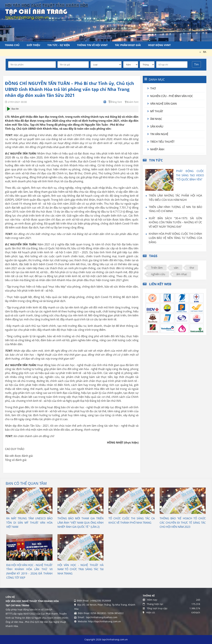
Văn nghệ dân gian (163, 104)
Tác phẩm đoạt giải (128, 45)
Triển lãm (157, 268)
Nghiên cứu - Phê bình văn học (172, 96)
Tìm (196, 64)
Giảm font (132, 102)
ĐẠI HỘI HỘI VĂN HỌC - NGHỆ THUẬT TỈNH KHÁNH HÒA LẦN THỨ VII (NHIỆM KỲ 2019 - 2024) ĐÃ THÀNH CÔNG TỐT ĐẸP (29, 571)
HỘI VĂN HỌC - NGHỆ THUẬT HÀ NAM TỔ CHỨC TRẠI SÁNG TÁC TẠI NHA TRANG (81, 569)
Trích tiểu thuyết (162, 142)
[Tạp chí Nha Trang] (47, 11)
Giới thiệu (33, 45)
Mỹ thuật (157, 111)
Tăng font (115, 102)
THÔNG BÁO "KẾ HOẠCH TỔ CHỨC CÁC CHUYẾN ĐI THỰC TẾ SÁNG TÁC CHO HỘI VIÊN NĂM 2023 (183, 523)
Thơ (153, 88)
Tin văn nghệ (159, 134)
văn (176, 268)
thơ (192, 268)
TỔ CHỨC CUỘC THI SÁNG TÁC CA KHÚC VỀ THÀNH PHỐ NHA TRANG (132, 520)
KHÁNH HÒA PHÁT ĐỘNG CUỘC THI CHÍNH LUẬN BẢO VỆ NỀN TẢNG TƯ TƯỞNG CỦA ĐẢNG (175, 238)
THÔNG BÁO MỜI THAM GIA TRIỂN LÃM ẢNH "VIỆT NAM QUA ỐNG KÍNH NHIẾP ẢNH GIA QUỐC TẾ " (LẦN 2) (81, 523)
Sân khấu (157, 126)
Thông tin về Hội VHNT (92, 45)
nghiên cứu (158, 274)
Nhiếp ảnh (157, 149)
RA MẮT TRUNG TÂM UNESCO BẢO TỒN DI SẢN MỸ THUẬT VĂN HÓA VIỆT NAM (29, 523)
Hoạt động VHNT (159, 45)
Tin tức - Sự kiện (59, 45)
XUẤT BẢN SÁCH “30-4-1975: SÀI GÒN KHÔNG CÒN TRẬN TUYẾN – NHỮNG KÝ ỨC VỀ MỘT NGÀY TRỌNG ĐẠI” (175, 222)
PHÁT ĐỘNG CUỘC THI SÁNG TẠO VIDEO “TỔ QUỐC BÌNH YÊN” (190, 175)
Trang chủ (12, 45)
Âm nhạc (156, 119)
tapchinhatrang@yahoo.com (101, 617)
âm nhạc (182, 274)
